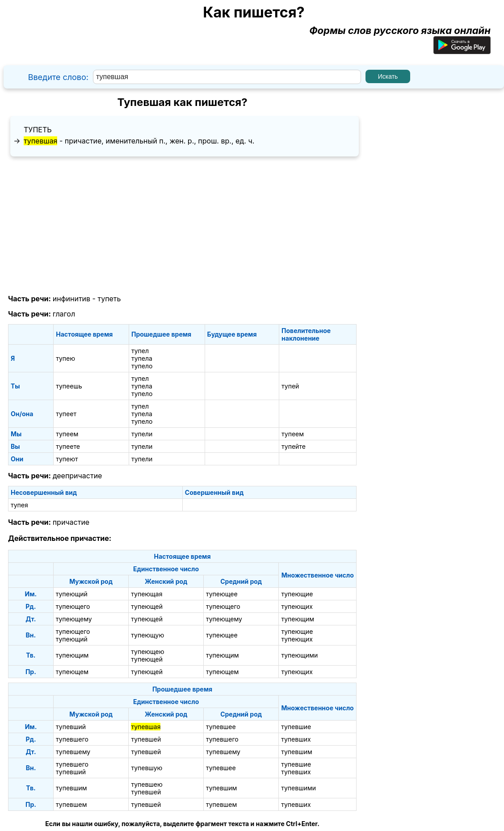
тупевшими (298, 788)
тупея (19, 505)
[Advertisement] (182, 226)
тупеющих (297, 606)
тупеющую (147, 635)
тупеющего (73, 606)
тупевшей (146, 739)
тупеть (38, 130)
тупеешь (69, 386)
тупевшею (147, 784)
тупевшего (72, 739)
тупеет (66, 414)
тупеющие (297, 594)
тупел (140, 351)
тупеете (68, 446)
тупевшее (221, 727)
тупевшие (296, 727)
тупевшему (73, 752)
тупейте (294, 446)
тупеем (67, 434)
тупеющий (72, 594)
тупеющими (299, 655)
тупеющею (147, 652)
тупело (142, 366)
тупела (142, 358)
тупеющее (222, 594)
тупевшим (296, 752)
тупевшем (71, 804)
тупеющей (147, 606)
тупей (290, 386)
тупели (142, 434)
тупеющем (72, 672)
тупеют (67, 459)
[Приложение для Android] (462, 51)
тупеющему (74, 619)
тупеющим (298, 619)
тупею (65, 358)
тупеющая (147, 594)
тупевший (71, 727)
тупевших (296, 739)
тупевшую (147, 768)
